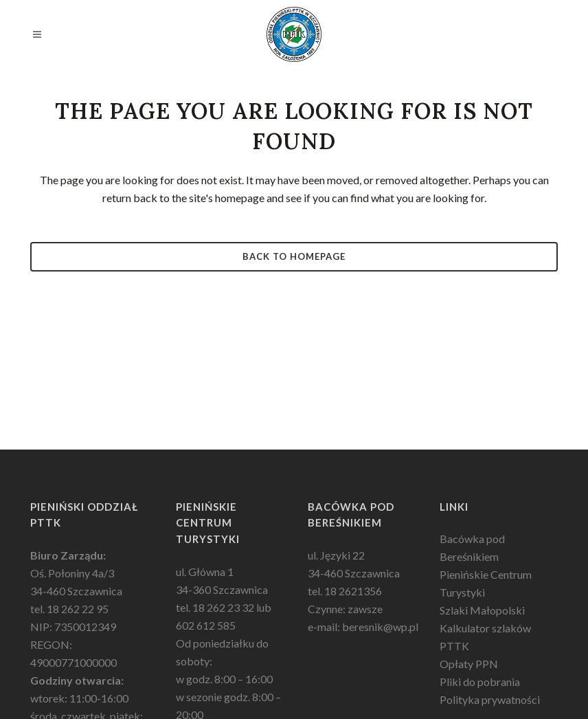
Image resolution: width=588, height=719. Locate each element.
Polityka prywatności (490, 699)
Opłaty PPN (469, 664)
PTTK (454, 646)
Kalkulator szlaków (485, 628)
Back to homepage (294, 256)
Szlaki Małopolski (482, 610)
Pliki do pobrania (480, 682)
